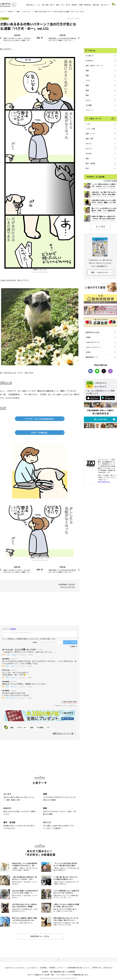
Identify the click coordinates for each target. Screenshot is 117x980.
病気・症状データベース (94, 65)
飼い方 (52, 5)
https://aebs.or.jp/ (104, 482)
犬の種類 (40, 727)
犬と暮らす (90, 56)
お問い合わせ (108, 968)
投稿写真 (74, 5)
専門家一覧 (96, 968)
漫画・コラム (60, 5)
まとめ (88, 100)
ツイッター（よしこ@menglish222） (40, 419)
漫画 (32, 727)
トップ (2, 12)
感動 (87, 158)
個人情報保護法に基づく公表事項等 (63, 972)
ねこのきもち (32, 968)
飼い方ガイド (105, 5)
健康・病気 (90, 139)
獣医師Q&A (88, 5)
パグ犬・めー (27, 12)
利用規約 (52, 968)
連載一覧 (40, 38)
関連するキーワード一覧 (63, 733)
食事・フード (90, 134)
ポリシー (62, 968)
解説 (87, 95)
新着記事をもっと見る (40, 936)
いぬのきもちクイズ (93, 342)
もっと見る (100, 226)
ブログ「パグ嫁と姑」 (40, 433)
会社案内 (45, 972)
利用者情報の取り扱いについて (79, 968)
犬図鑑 (81, 5)
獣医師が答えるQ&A (93, 332)
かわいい (89, 143)
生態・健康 (45, 5)
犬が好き (10, 12)
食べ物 (68, 5)
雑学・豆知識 (90, 163)
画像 (87, 90)
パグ (48, 727)
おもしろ (89, 148)
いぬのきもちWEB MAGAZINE (40, 272)
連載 (18, 12)
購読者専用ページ (92, 357)
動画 (87, 85)
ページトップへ (58, 960)
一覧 (112, 118)
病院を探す (96, 5)
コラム (88, 80)
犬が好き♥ (89, 61)
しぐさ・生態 (90, 129)
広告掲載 (43, 968)
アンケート (90, 110)
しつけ (38, 5)
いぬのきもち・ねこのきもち (14, 968)
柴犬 (87, 168)
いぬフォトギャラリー (93, 347)
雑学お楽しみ (30, 5)
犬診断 (88, 352)
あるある (89, 153)
